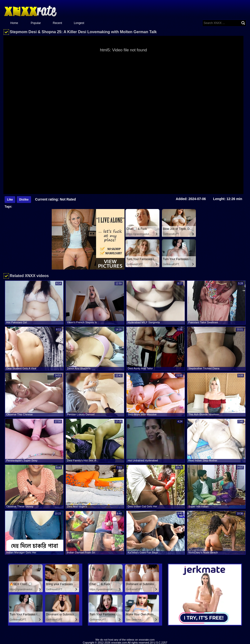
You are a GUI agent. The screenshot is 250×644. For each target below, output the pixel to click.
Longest (79, 23)
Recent (57, 23)
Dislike (24, 200)
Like (10, 200)
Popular (36, 23)
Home (14, 23)
